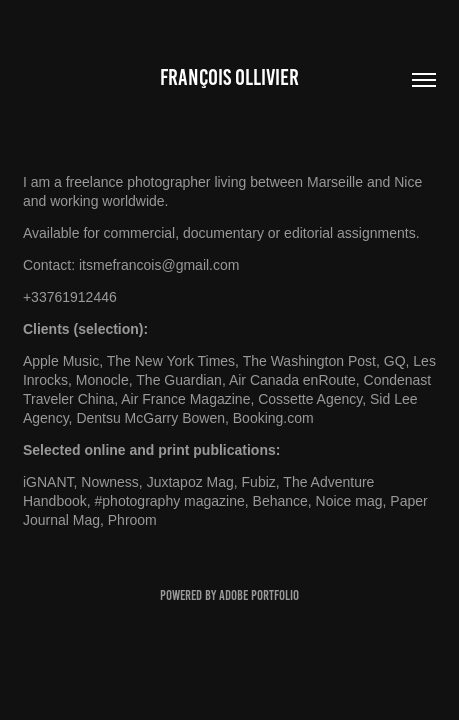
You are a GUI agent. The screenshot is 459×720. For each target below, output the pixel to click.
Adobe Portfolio (259, 595)
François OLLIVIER (229, 77)
